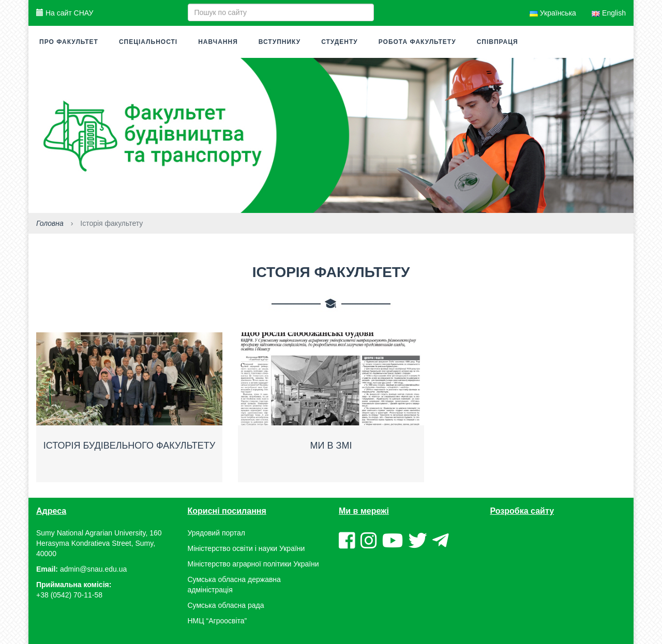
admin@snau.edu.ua (93, 569)
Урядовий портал (216, 533)
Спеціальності (148, 42)
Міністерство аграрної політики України (253, 564)
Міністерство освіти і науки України (246, 548)
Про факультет (69, 42)
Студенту (340, 42)
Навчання (218, 42)
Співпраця (498, 42)
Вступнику (280, 42)
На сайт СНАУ (65, 13)
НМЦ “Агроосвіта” (217, 621)
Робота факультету (417, 42)
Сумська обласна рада (226, 605)
